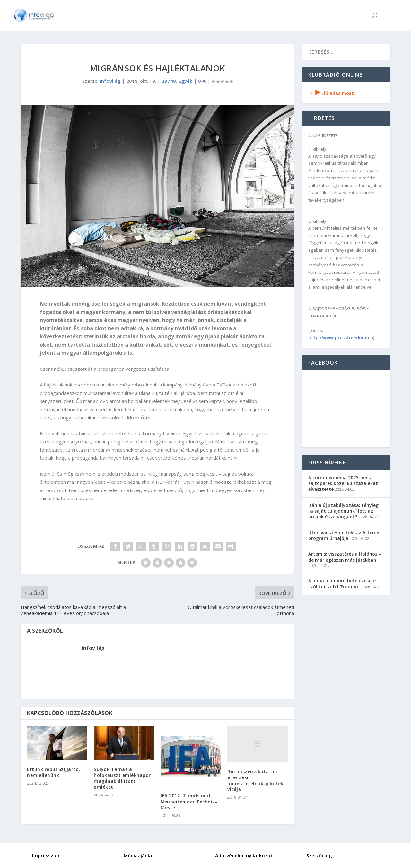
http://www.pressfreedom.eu (341, 338)
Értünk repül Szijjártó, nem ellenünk (54, 772)
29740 (169, 81)
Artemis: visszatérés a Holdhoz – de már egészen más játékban (345, 557)
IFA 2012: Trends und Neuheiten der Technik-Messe (189, 801)
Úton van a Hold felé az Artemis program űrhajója (344, 535)
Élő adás (331, 93)
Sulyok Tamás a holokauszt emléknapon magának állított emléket (123, 778)
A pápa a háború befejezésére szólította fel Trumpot (342, 583)
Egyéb (186, 81)
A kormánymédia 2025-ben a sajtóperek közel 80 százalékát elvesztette (343, 483)
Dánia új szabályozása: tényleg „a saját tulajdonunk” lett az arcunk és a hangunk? (343, 511)
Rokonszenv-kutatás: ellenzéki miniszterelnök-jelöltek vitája (255, 780)
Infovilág (110, 81)
